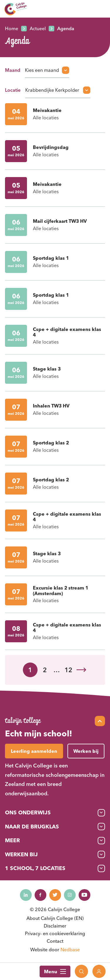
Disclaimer (55, 926)
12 (68, 670)
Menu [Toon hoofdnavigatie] (55, 971)
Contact (55, 941)
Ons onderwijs (28, 812)
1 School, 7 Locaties (35, 868)
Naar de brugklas (32, 827)
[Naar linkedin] (26, 895)
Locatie (13, 90)
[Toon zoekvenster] (81, 971)
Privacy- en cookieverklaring (55, 933)
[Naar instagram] (70, 895)
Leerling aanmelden (34, 751)
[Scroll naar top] (100, 721)
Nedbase (70, 950)
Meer (12, 840)
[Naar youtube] (84, 895)
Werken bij (21, 854)
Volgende (82, 670)
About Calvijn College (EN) (55, 918)
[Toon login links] (99, 971)
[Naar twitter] (55, 895)
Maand (13, 70)
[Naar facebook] (40, 895)
